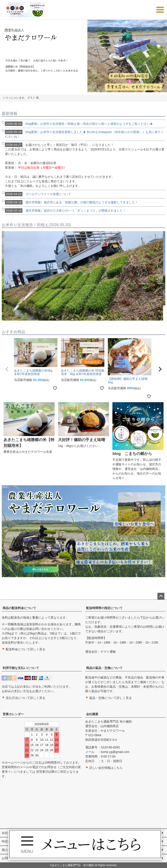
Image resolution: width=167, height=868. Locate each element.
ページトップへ (161, 596)
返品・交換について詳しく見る (109, 698)
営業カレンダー (13, 714)
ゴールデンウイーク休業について (38, 194)
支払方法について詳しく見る (23, 698)
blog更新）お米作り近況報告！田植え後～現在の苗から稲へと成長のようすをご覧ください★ (79, 124)
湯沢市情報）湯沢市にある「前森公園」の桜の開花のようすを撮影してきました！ (72, 202)
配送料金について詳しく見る (23, 649)
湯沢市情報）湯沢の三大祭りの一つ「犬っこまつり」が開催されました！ (65, 211)
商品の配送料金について (19, 608)
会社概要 (92, 714)
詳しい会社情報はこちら (104, 768)
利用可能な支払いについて (21, 668)
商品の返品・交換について (104, 668)
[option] (83, 56)
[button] (7, 369)
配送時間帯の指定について (104, 608)
